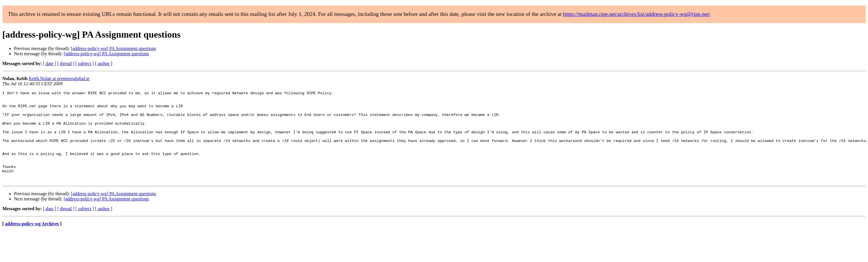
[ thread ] (66, 63)
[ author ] (104, 63)
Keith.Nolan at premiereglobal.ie (59, 79)
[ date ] (50, 63)
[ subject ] (85, 63)
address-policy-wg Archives (32, 242)
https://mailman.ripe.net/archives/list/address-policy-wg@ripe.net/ (637, 14)
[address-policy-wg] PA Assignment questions (113, 48)
